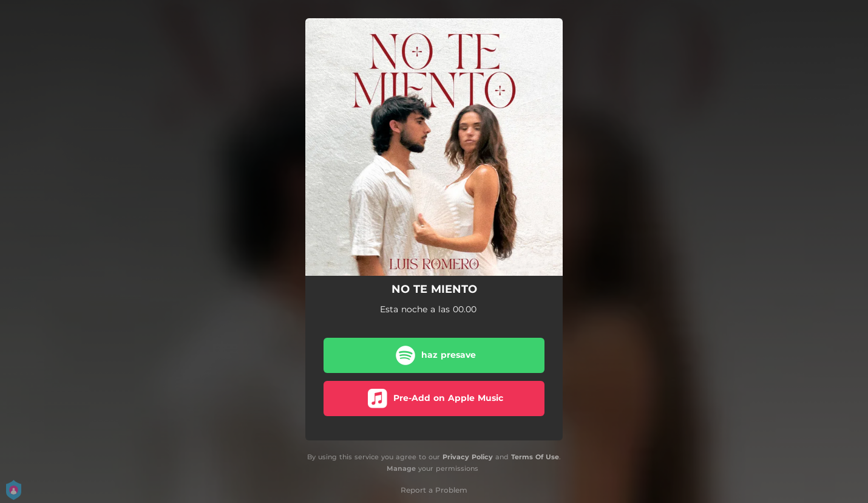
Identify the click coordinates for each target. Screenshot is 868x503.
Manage (401, 468)
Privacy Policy (468, 457)
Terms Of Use (535, 457)
